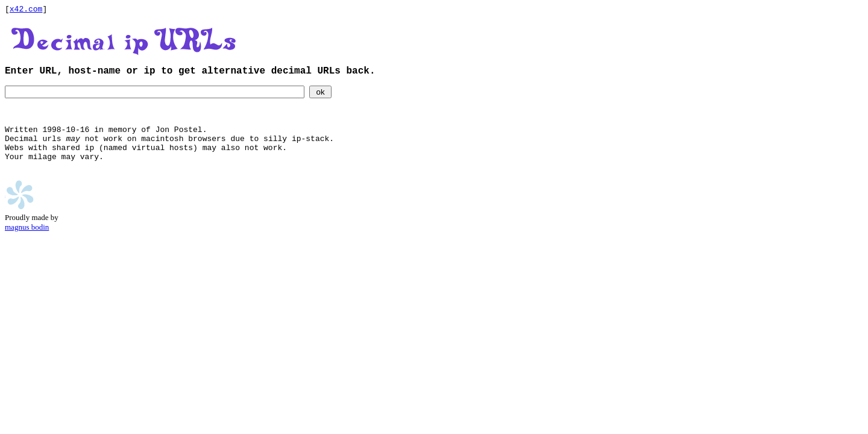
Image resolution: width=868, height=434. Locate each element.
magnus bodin (27, 247)
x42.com (26, 10)
